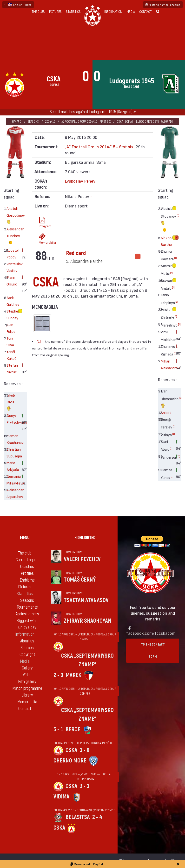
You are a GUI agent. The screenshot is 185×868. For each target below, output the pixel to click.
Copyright (27, 655)
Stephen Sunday (12, 314)
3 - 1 (58, 729)
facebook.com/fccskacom (151, 633)
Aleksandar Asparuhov (12, 493)
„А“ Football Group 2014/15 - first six (86, 122)
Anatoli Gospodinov (12, 216)
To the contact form (153, 651)
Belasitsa (78, 817)
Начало (17, 122)
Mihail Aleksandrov (167, 364)
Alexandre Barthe (167, 241)
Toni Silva (10, 341)
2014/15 (50, 122)
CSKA (71, 750)
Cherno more (70, 761)
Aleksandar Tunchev (12, 236)
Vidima (61, 797)
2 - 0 (58, 675)
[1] (91, 195)
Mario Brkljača (12, 466)
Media (131, 12)
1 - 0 (85, 750)
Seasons (33, 122)
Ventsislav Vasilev (12, 267)
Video (27, 675)
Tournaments (27, 607)
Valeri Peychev (82, 559)
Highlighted (85, 538)
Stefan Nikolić (12, 368)
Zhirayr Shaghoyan (88, 621)
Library (27, 695)
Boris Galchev (12, 301)
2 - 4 (97, 817)
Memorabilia (44, 239)
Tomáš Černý (80, 580)
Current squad (27, 560)
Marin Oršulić (12, 281)
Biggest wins (27, 621)
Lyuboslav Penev (80, 181)
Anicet (166, 412)
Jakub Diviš (11, 402)
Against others (27, 614)
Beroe (73, 729)
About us (27, 641)
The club (38, 12)
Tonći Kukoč (11, 355)
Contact (145, 12)
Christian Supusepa (12, 452)
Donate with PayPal (87, 864)
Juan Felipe (11, 328)
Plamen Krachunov (12, 439)
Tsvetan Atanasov (86, 600)
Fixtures (55, 12)
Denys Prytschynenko (12, 419)
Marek (73, 675)
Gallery (27, 668)
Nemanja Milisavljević (12, 480)
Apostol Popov (12, 253)
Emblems (27, 580)
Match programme (27, 688)
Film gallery (27, 682)
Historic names (163, 5)
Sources (27, 648)
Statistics (73, 12)
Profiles (27, 573)
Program (44, 222)
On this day (27, 628)
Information (113, 12)
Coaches (27, 567)
